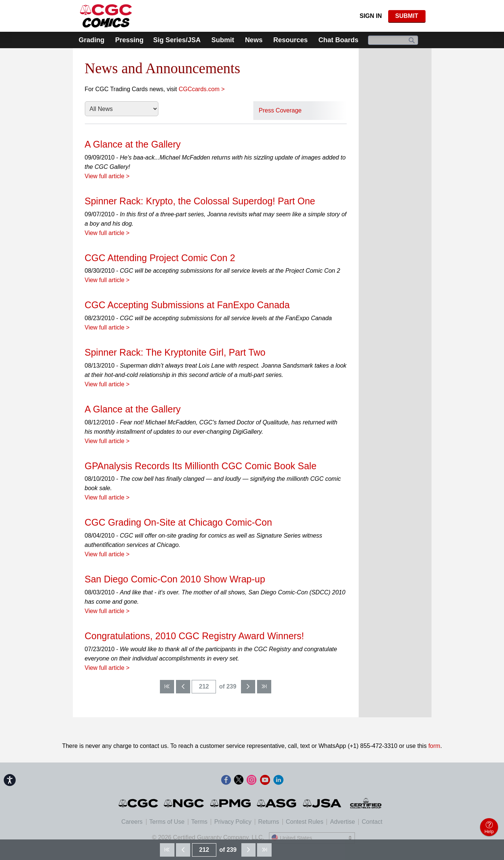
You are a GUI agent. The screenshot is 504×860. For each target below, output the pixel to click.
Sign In (371, 16)
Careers (132, 822)
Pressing (129, 40)
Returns (269, 822)
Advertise (342, 822)
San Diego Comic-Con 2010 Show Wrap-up (175, 579)
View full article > (107, 176)
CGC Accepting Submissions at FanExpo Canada (187, 305)
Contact (372, 822)
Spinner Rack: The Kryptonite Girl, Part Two (175, 352)
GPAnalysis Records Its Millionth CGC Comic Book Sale (201, 466)
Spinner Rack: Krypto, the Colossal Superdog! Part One (200, 201)
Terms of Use (167, 822)
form (434, 746)
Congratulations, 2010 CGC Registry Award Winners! (194, 636)
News (254, 40)
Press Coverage (280, 110)
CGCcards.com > (202, 89)
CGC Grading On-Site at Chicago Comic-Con (179, 522)
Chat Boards (338, 40)
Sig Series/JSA (177, 40)
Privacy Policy (233, 822)
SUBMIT (407, 16)
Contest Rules (305, 822)
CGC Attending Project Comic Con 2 (160, 258)
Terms (200, 822)
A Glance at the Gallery (133, 144)
